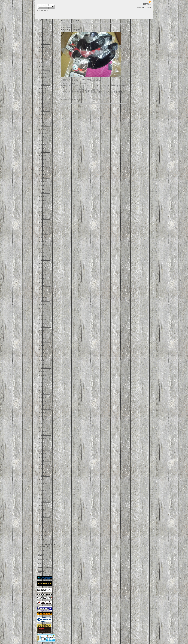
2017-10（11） (46, 349)
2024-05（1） (45, 89)
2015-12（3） (45, 431)
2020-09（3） (45, 219)
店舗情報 (41, 555)
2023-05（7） (45, 126)
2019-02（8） (45, 290)
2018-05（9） (45, 323)
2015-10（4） (45, 439)
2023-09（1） (45, 111)
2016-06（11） (46, 409)
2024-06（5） (45, 85)
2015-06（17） (46, 453)
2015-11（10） (46, 435)
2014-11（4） (45, 480)
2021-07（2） (45, 185)
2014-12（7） (45, 476)
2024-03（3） (45, 92)
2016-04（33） (46, 416)
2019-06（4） (45, 275)
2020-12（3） (45, 208)
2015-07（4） (45, 450)
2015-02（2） (45, 468)
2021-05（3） (45, 193)
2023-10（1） (45, 107)
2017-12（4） (45, 342)
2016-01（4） (45, 427)
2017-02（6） (45, 379)
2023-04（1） (45, 129)
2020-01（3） (45, 249)
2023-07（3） (45, 118)
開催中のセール (44, 572)
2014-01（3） (45, 517)
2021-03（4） (45, 200)
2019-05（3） (45, 278)
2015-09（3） (45, 442)
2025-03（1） (45, 55)
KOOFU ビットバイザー (71, 30)
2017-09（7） (45, 353)
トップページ (43, 20)
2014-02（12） (46, 513)
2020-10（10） (46, 215)
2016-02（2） (45, 424)
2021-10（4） (45, 174)
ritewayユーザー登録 (46, 568)
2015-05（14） (46, 457)
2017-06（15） (46, 364)
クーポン (41, 564)
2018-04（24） (46, 327)
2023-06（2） (45, 122)
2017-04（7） (45, 372)
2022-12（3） (45, 137)
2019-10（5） (45, 260)
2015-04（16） (46, 461)
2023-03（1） (45, 133)
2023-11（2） (45, 103)
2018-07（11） (46, 316)
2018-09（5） (45, 308)
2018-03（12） (46, 331)
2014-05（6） (45, 502)
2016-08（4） (45, 401)
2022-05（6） (45, 156)
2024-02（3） (45, 96)
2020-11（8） (45, 211)
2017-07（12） (46, 360)
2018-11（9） (45, 301)
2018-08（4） (45, 312)
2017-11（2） (45, 345)
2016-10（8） (45, 394)
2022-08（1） (45, 152)
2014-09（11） (46, 487)
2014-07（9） (45, 494)
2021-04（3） (45, 197)
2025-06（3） (45, 44)
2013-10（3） (45, 528)
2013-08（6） (45, 535)
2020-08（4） (45, 223)
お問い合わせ (43, 559)
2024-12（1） (45, 62)
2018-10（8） (45, 305)
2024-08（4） (45, 77)
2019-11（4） (45, 256)
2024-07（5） (45, 81)
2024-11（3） (45, 66)
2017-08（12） (46, 357)
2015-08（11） (46, 446)
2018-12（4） (45, 297)
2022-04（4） (45, 159)
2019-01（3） (45, 293)
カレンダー (42, 551)
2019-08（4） (45, 267)
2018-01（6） (45, 338)
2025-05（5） (45, 48)
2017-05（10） (46, 368)
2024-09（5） (45, 74)
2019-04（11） (46, 282)
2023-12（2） (45, 100)
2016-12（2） (45, 386)
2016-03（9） (45, 420)
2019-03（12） (46, 286)
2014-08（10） (46, 491)
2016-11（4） (45, 390)
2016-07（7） (45, 405)
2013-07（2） (45, 539)
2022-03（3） (45, 163)
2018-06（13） (46, 319)
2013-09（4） (45, 532)
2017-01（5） (45, 383)
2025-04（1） (45, 51)
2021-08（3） (45, 182)
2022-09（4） (45, 148)
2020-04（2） (45, 237)
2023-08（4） (45, 115)
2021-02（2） (45, 204)
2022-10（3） (45, 144)
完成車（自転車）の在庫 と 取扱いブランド (47, 546)
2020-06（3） (45, 230)
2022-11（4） (45, 141)
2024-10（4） (45, 70)
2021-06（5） (45, 189)
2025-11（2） (45, 33)
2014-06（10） (46, 498)
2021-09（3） (45, 178)
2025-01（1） (45, 59)
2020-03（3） (45, 241)
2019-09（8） (45, 264)
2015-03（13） (46, 465)
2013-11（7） (45, 524)
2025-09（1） (45, 36)
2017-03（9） (45, 375)
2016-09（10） (46, 398)
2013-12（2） (45, 521)
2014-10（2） (45, 483)
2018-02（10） (46, 334)
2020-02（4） (45, 245)
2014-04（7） (45, 506)
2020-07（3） (45, 226)
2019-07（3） (45, 271)
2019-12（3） (45, 252)
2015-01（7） (45, 472)
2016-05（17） (46, 413)
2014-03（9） (45, 509)
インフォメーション (45, 24)
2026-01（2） (45, 29)
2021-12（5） (45, 167)
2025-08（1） (45, 40)
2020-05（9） (45, 234)
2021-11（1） (45, 170)
